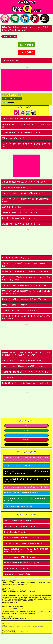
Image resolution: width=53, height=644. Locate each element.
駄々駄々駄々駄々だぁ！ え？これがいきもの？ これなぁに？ (25, 383)
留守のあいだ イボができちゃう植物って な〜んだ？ (22, 224)
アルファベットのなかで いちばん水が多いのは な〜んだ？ (24, 193)
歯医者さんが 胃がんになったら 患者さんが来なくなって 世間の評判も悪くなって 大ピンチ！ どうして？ (26, 354)
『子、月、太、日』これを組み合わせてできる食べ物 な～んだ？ (26, 285)
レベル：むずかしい (9, 36)
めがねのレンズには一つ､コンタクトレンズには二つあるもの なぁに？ (26, 126)
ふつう (27, 435)
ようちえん (27, 426)
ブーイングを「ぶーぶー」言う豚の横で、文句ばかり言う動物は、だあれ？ (26, 200)
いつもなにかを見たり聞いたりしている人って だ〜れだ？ (24, 182)
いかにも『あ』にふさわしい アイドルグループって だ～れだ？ (26, 372)
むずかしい (27, 440)
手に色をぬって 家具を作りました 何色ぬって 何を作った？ (25, 272)
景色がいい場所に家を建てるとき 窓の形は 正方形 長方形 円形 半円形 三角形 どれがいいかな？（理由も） (27, 550)
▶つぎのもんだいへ (10, 60)
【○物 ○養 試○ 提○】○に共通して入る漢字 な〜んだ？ (23, 543)
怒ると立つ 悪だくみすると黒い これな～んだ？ (20, 218)
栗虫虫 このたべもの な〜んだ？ (15, 138)
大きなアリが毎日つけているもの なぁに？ (18, 568)
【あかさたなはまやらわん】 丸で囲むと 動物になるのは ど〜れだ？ (26, 265)
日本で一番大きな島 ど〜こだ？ (14, 532)
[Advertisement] (26, 80)
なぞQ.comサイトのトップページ (10, 612)
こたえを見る (26, 52)
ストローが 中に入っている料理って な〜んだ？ (20, 557)
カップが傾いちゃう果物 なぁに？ (15, 188)
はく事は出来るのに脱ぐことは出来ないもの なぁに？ (22, 506)
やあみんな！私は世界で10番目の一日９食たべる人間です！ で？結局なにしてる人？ (26, 480)
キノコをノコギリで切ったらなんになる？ (17, 258)
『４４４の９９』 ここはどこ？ (14, 377)
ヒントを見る (26, 45)
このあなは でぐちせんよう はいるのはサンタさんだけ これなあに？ (26, 459)
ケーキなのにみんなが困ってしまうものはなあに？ (20, 310)
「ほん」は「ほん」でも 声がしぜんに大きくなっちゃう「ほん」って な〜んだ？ (26, 500)
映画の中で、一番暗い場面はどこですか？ (17, 521)
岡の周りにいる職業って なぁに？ (15, 305)
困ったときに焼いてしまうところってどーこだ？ (20, 213)
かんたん (27, 430)
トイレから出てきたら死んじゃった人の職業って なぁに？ (24, 366)
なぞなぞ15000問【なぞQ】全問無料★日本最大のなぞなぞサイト (26, 7)
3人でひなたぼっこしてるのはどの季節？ (17, 574)
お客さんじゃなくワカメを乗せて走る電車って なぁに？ (23, 361)
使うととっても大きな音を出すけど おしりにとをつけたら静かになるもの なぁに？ (26, 292)
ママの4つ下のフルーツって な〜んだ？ (17, 465)
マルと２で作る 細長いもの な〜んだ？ (17, 119)
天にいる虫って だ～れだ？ (12, 207)
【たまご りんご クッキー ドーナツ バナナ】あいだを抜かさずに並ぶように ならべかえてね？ (26, 472)
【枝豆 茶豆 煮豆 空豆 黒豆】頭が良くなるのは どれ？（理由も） (26, 145)
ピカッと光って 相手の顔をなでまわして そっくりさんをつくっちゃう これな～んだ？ (26, 278)
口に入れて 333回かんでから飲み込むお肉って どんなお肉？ (25, 299)
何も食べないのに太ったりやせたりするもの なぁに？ (22, 563)
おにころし (27, 444)
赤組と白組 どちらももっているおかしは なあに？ (21, 493)
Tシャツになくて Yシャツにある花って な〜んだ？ (21, 526)
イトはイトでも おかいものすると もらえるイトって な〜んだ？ (26, 487)
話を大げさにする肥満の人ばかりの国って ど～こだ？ (22, 538)
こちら (15, 608)
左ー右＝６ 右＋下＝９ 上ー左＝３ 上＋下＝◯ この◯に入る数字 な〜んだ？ (26, 317)
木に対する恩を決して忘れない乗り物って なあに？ (21, 133)
